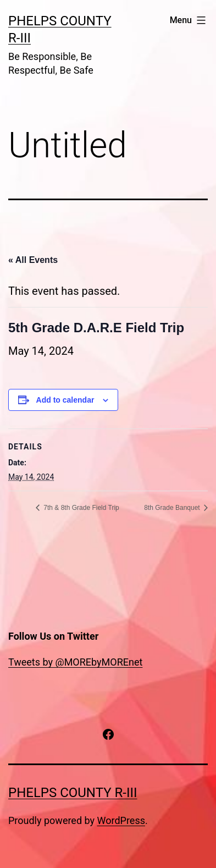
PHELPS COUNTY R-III (73, 793)
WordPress (121, 820)
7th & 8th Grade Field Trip (81, 508)
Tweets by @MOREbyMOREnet (75, 662)
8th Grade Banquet (173, 508)
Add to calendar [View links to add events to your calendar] (65, 400)
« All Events (33, 260)
